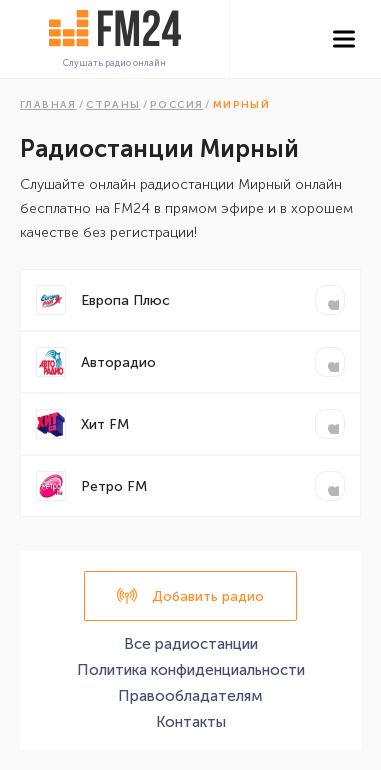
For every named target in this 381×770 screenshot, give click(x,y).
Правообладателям (190, 696)
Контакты (191, 722)
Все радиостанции (191, 644)
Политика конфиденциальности (191, 670)
